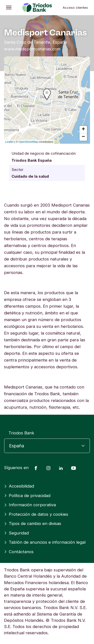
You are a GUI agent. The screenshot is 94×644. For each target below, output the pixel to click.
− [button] (83, 137)
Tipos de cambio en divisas (33, 523)
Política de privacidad (27, 496)
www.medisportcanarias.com (32, 49)
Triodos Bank (21, 433)
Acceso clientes (75, 7)
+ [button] (83, 129)
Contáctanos (19, 552)
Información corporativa (30, 505)
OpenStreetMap (28, 142)
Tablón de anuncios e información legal (45, 542)
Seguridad (16, 533)
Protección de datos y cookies (36, 514)
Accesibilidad (19, 486)
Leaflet (9, 142)
